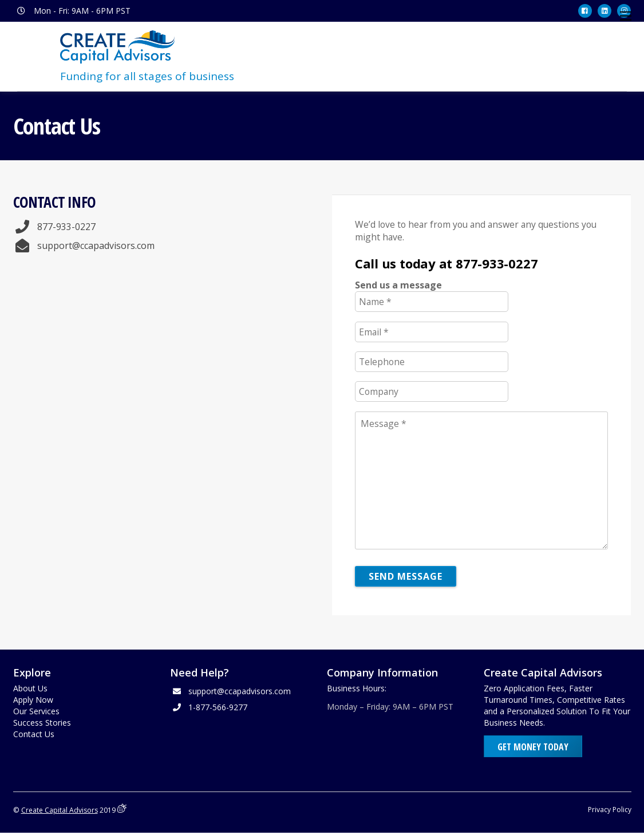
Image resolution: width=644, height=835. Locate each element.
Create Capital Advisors (60, 812)
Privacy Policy (610, 811)
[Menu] (626, 16)
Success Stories (42, 723)
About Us (30, 689)
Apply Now (33, 700)
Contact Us (34, 735)
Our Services (36, 712)
